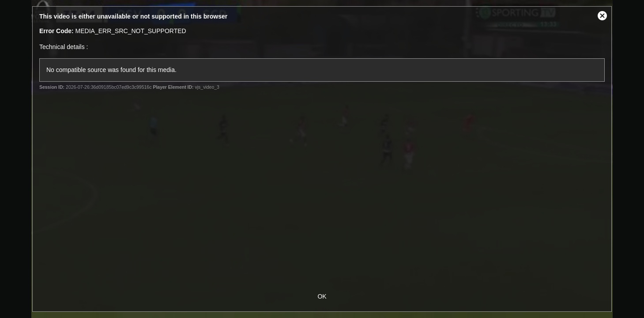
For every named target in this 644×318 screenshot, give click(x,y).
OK (322, 296)
